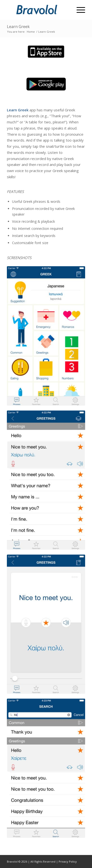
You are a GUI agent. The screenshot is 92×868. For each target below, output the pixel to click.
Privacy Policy (68, 861)
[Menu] (78, 10)
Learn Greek (18, 27)
